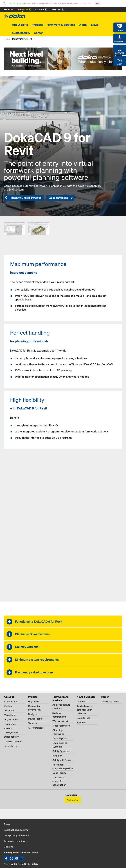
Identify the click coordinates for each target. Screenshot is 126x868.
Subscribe (73, 800)
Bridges (32, 714)
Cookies (8, 847)
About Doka (20, 25)
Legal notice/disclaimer (17, 830)
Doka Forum (59, 773)
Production (10, 724)
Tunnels (32, 723)
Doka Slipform (60, 738)
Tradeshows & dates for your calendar (84, 710)
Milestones (10, 715)
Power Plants (35, 719)
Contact (8, 706)
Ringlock (57, 756)
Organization (11, 719)
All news (81, 701)
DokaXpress (83, 718)
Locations (9, 710)
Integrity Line (11, 746)
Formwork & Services (61, 25)
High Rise (33, 701)
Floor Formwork (61, 726)
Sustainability (21, 33)
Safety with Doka (62, 760)
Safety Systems (61, 751)
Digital (83, 25)
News (95, 25)
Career (38, 33)
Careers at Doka (110, 701)
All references (36, 728)
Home (7, 39)
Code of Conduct (13, 741)
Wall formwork (60, 721)
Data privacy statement (16, 835)
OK (98, 3)
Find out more (85, 3)
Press (7, 824)
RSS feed (82, 722)
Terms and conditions (16, 841)
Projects (37, 25)
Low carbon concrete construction (59, 781)
